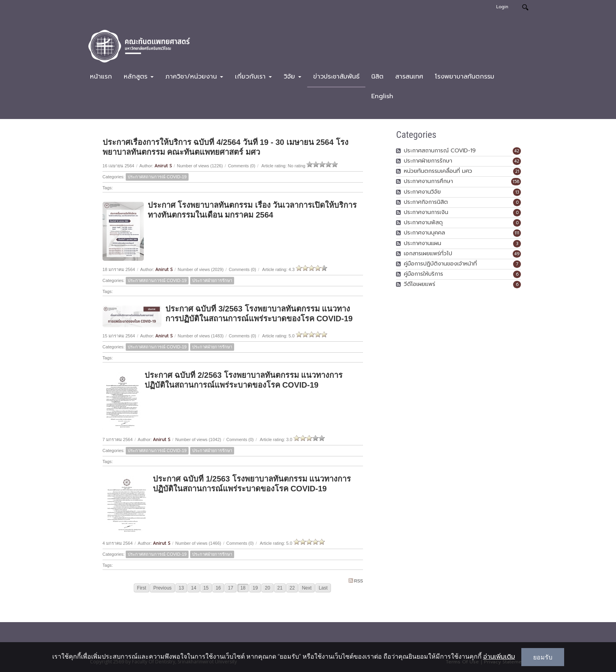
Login (502, 7)
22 (292, 588)
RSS (356, 581)
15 (206, 588)
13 (181, 588)
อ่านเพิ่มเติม (499, 657)
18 (243, 588)
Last (323, 588)
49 (517, 254)
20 (267, 588)
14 (193, 588)
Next (307, 588)
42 (517, 151)
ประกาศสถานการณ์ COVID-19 (157, 177)
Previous (162, 588)
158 (516, 182)
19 (255, 588)
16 (218, 588)
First (142, 588)
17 (230, 588)
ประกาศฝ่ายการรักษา (212, 280)
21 (280, 588)
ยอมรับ (543, 657)
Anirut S (163, 166)
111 (517, 233)
